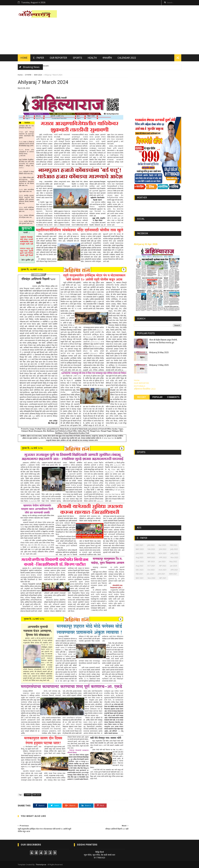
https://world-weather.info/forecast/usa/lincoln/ (158, 207)
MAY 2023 (140, 549)
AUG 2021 (163, 570)
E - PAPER (39, 58)
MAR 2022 (151, 557)
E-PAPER (28, 75)
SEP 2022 (163, 566)
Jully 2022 (174, 553)
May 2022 (173, 562)
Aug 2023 (140, 557)
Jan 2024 (174, 566)
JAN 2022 (151, 545)
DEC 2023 (140, 570)
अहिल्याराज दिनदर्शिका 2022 (145, 389)
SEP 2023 (151, 562)
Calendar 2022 (127, 58)
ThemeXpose (41, 865)
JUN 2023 (139, 553)
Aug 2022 (140, 566)
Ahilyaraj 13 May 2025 (159, 365)
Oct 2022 (151, 570)
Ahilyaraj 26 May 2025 (159, 352)
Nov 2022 (151, 578)
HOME (24, 58)
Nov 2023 (174, 557)
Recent (142, 397)
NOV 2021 (163, 553)
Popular (157, 397)
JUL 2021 (150, 574)
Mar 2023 (162, 545)
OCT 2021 (151, 566)
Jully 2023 (174, 549)
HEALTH (92, 58)
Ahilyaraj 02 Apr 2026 (146, 244)
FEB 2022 (174, 545)
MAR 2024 (38, 75)
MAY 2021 (140, 578)
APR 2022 (163, 557)
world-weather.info (158, 204)
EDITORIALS (140, 386)
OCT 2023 (140, 562)
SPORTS (77, 58)
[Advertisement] (130, 30)
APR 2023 (151, 553)
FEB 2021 (139, 574)
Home (20, 75)
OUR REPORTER (58, 58)
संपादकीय (107, 58)
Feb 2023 (151, 549)
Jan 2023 (162, 562)
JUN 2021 (162, 574)
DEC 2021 (140, 545)
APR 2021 (174, 570)
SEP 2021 (163, 578)
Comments (173, 397)
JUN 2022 (163, 549)
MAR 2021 (173, 574)
